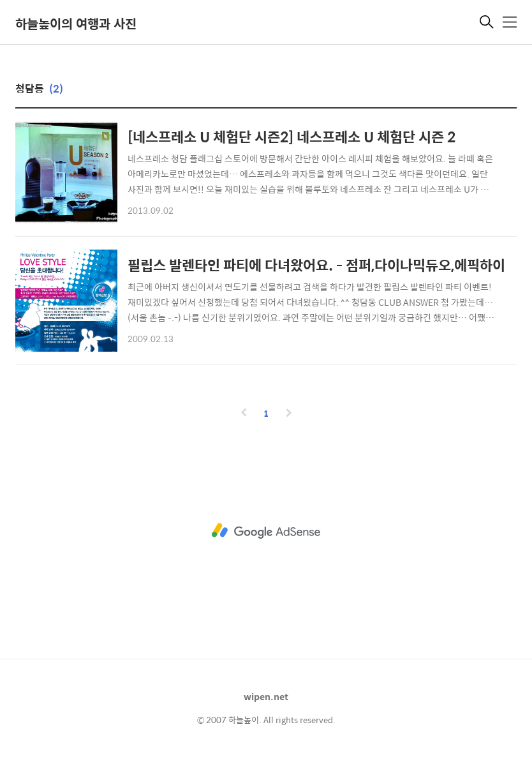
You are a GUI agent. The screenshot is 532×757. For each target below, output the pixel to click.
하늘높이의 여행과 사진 (76, 23)
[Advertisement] (266, 531)
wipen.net (266, 696)
